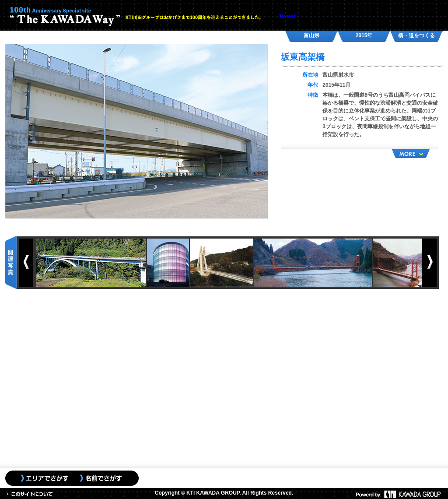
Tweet (287, 16)
